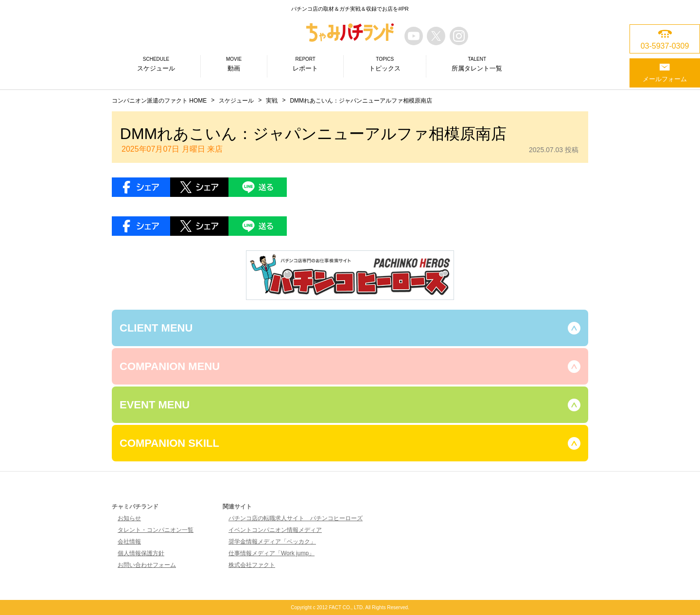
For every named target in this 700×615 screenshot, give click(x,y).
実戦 (272, 101)
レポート (305, 64)
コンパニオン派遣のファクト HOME (159, 101)
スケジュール (156, 64)
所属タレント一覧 (477, 64)
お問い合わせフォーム (147, 565)
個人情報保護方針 (141, 553)
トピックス (385, 64)
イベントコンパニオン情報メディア (275, 530)
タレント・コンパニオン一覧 (156, 530)
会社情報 (129, 542)
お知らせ (129, 518)
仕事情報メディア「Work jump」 (271, 553)
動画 (234, 64)
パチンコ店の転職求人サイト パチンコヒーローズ (296, 518)
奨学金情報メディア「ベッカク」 (272, 542)
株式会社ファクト (252, 565)
